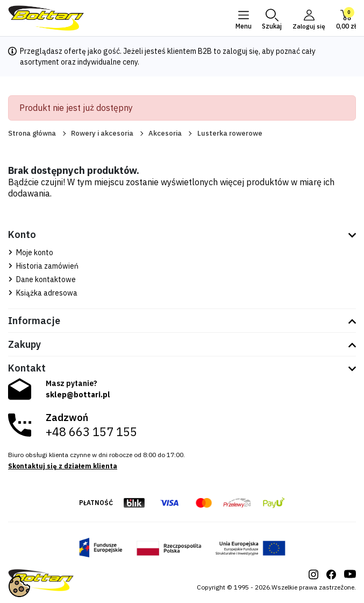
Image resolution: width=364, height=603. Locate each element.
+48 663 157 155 (91, 432)
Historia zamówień (43, 266)
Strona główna (32, 133)
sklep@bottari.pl (78, 395)
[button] (271, 18)
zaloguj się (241, 51)
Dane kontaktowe (42, 279)
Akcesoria (165, 133)
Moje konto (31, 253)
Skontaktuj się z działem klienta (63, 466)
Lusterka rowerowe (230, 133)
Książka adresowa (43, 293)
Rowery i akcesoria (102, 133)
